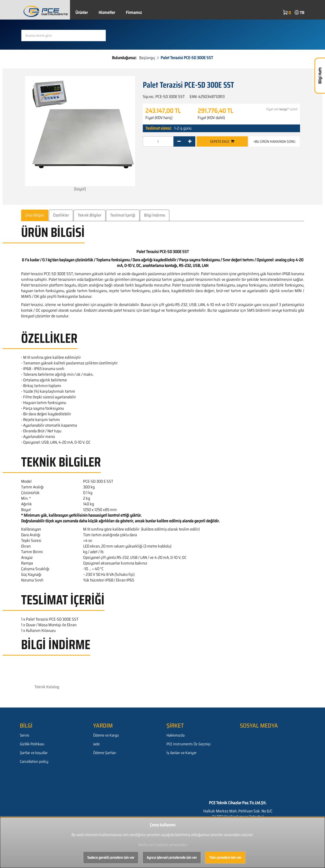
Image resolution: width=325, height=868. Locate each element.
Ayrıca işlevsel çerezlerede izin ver (172, 857)
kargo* (284, 109)
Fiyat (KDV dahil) (211, 118)
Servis (25, 735)
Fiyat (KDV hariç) (159, 118)
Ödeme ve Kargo (106, 735)
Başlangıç (147, 57)
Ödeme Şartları (105, 753)
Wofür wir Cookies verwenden (163, 845)
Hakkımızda (175, 735)
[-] (179, 141)
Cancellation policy (34, 762)
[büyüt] (80, 134)
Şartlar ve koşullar (34, 753)
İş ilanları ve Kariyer (182, 753)
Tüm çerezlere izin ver (225, 857)
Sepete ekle (222, 141)
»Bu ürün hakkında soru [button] (274, 141)
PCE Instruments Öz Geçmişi (188, 744)
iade (96, 744)
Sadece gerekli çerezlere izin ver (111, 857)
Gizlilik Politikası (32, 744)
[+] (190, 141)
